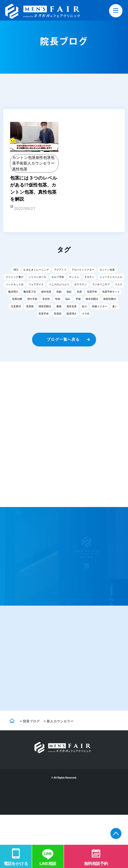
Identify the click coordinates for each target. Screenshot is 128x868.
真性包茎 (20, 170)
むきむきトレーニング (36, 271)
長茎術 (58, 315)
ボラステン (80, 286)
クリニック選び (15, 278)
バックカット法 (15, 286)
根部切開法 (110, 300)
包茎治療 (17, 300)
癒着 (59, 308)
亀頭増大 (13, 293)
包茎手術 (92, 293)
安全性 (46, 300)
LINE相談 (48, 863)
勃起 (69, 293)
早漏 (78, 300)
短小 (84, 308)
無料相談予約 (96, 863)
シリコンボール (37, 278)
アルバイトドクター (83, 271)
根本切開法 (92, 300)
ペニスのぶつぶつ (59, 286)
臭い (115, 308)
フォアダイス (36, 286)
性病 (58, 300)
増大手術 (32, 300)
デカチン (89, 278)
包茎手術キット (111, 293)
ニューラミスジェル (111, 278)
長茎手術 (44, 315)
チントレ (74, 278)
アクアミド (60, 271)
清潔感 (30, 308)
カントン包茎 (24, 158)
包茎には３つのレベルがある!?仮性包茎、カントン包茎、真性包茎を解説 (34, 189)
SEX (16, 271)
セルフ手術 (58, 278)
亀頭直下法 (30, 293)
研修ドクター (100, 308)
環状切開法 (45, 308)
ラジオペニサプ (101, 286)
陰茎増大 (72, 315)
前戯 (59, 293)
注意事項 (16, 308)
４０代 (86, 315)
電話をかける (16, 863)
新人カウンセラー (39, 164)
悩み (68, 300)
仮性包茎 (43, 158)
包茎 (79, 293)
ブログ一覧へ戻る (63, 341)
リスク (119, 286)
